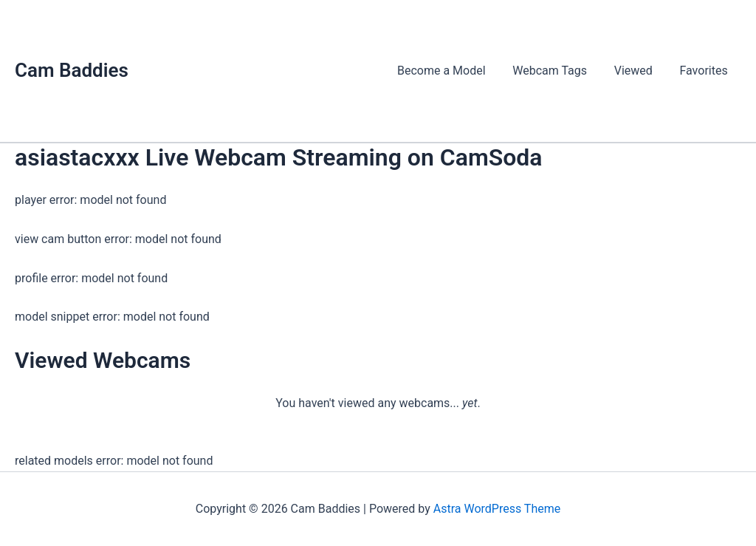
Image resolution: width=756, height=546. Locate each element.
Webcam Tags (559, 71)
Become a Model (453, 71)
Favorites (705, 71)
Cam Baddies (72, 70)
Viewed (639, 71)
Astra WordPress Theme (497, 509)
